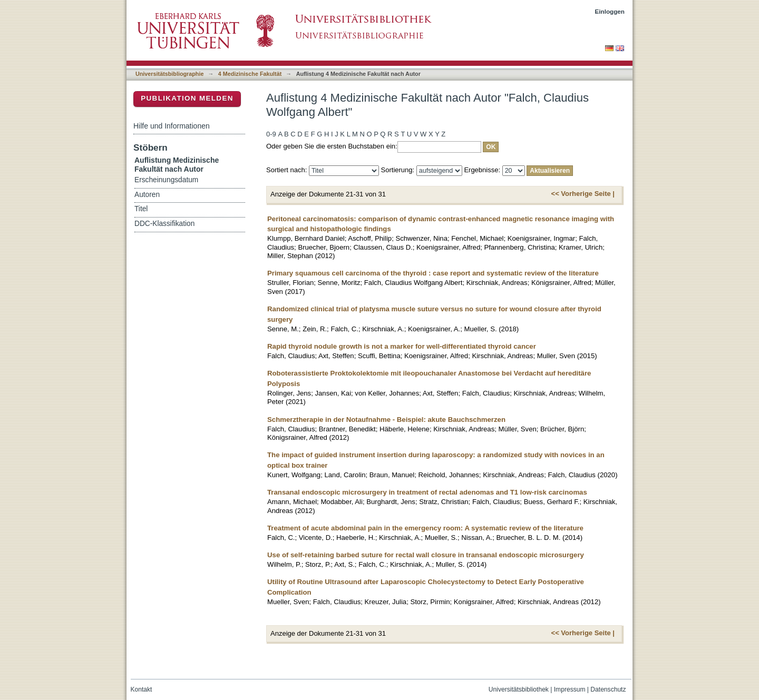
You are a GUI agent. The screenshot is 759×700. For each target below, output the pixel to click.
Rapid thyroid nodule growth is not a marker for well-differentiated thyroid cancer (402, 346)
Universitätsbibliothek (519, 689)
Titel (141, 209)
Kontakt (142, 689)
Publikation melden (187, 98)
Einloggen (610, 11)
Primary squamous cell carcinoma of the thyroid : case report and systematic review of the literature (433, 273)
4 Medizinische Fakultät (250, 74)
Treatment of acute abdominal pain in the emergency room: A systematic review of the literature (425, 528)
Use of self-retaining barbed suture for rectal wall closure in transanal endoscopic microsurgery (426, 555)
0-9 (271, 134)
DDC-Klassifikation (164, 224)
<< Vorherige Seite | (583, 194)
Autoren (147, 195)
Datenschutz (608, 689)
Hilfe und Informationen (172, 126)
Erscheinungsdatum (166, 180)
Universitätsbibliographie (169, 74)
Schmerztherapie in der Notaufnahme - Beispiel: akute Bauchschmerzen (386, 420)
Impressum (570, 689)
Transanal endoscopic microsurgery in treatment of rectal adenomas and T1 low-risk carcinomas (427, 492)
